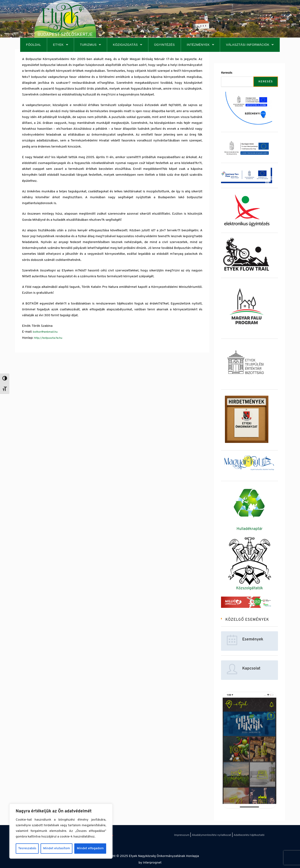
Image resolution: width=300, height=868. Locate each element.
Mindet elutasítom (57, 848)
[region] (61, 831)
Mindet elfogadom (90, 848)
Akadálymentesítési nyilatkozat (211, 835)
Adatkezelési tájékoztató (249, 835)
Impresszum (182, 835)
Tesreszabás (27, 848)
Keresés (227, 73)
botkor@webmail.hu (45, 332)
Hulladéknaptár (249, 529)
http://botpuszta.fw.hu (48, 338)
